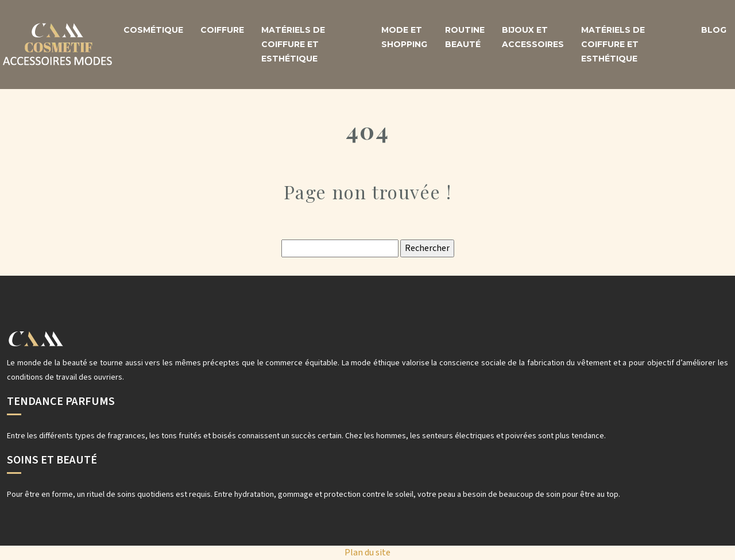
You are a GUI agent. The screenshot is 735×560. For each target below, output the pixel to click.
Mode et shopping (404, 37)
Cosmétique (153, 30)
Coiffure (222, 30)
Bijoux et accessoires (533, 37)
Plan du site (367, 553)
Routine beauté (465, 37)
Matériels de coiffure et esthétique (293, 44)
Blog (714, 30)
